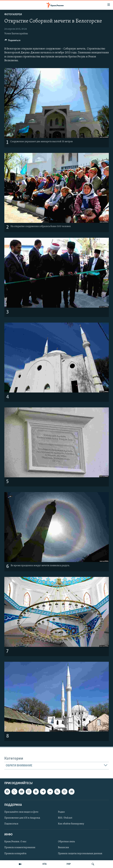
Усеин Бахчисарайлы (16, 34)
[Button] (13, 41)
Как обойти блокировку (71, 824)
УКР (69, 864)
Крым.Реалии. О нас (15, 842)
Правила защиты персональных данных (80, 854)
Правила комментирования (20, 848)
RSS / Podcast (65, 818)
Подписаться (11, 824)
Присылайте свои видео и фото (21, 812)
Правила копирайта (15, 854)
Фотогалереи (13, 15)
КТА (45, 864)
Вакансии (63, 848)
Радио (61, 812)
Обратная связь (66, 842)
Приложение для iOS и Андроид (22, 818)
